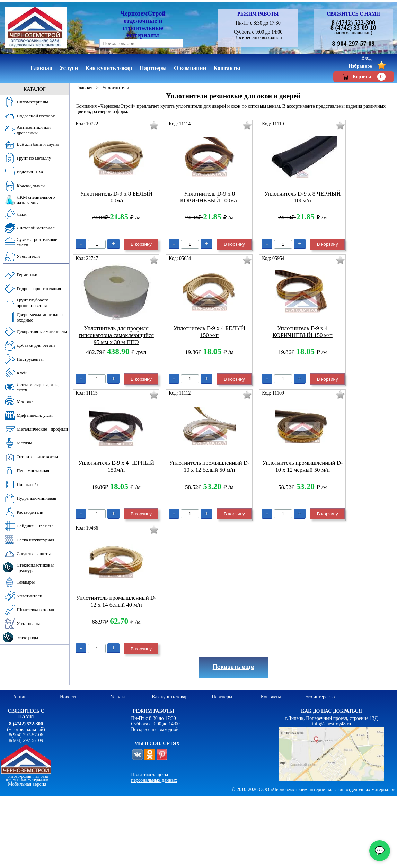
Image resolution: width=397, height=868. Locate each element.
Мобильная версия (27, 784)
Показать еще (233, 667)
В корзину (141, 244)
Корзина (364, 77)
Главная (84, 88)
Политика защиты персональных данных (154, 777)
